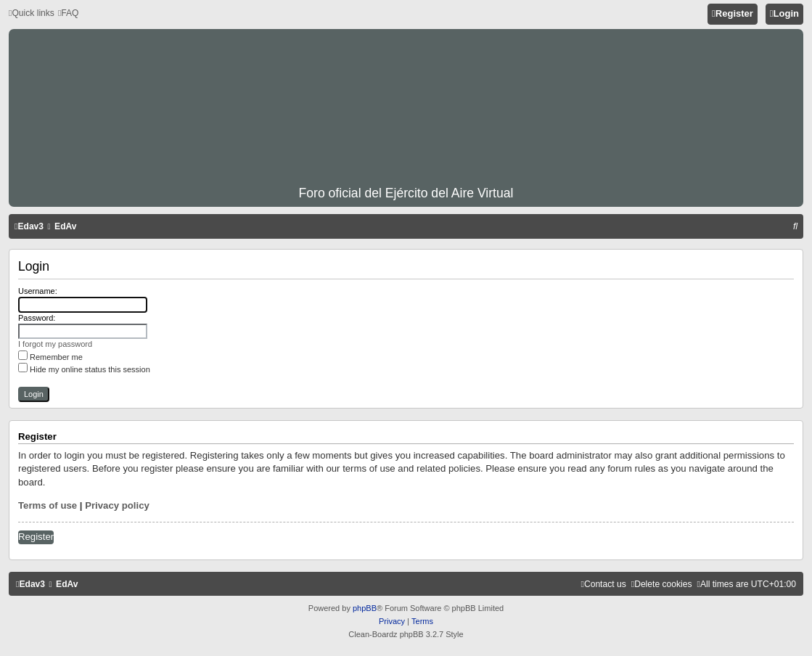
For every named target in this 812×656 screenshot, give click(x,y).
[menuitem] (69, 13)
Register (36, 537)
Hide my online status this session (84, 369)
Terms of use (48, 505)
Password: (37, 318)
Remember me (50, 357)
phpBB (365, 608)
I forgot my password (55, 344)
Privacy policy (117, 505)
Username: (38, 291)
